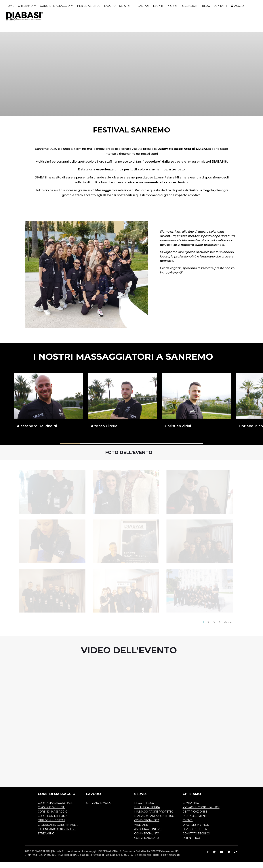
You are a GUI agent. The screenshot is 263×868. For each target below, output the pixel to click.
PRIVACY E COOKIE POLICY (201, 814)
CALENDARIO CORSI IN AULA (58, 831)
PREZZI (172, 12)
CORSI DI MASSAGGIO (55, 12)
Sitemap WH (143, 861)
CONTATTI (220, 12)
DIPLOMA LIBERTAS (52, 827)
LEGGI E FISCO (144, 809)
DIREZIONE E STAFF (196, 836)
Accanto (230, 629)
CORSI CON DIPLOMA (53, 822)
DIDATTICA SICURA (147, 814)
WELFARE (141, 831)
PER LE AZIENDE (89, 12)
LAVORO (110, 12)
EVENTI (158, 12)
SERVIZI (125, 12)
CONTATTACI (191, 809)
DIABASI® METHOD (196, 831)
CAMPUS (143, 12)
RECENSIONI (190, 12)
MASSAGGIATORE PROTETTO (154, 818)
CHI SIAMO (25, 12)
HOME (10, 12)
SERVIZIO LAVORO (99, 809)
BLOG (206, 12)
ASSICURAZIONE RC (148, 836)
